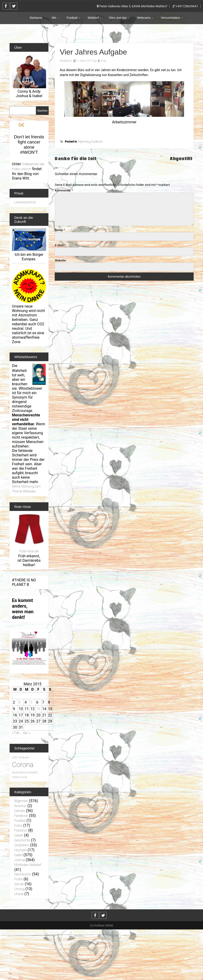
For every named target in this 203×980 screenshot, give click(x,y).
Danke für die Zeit (76, 159)
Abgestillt (182, 159)
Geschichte (22, 840)
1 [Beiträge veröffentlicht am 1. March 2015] (49, 696)
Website (60, 260)
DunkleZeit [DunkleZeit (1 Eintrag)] (32, 773)
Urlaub (19, 894)
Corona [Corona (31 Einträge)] (23, 765)
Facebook (97, 142)
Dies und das (118, 18)
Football (72, 18)
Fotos (18, 826)
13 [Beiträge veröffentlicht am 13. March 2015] (38, 709)
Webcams (144, 18)
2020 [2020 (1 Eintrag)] (15, 758)
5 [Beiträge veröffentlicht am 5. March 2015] (31, 702)
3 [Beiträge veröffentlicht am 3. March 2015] (20, 702)
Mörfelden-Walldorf (28, 865)
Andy (103, 61)
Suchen (42, 111)
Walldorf (93, 18)
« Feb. (16, 733)
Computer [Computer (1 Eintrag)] (24, 758)
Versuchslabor (170, 18)
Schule (19, 884)
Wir (54, 18)
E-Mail (60, 245)
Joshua (20, 860)
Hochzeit (20, 850)
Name (60, 230)
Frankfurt (21, 830)
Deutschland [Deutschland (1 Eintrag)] (19, 773)
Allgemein (83, 142)
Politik (18, 879)
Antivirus (20, 806)
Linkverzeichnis (25, 202)
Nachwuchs (23, 874)
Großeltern (22, 845)
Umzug (19, 889)
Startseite (36, 18)
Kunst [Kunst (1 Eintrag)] (24, 777)
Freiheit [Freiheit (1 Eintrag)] (16, 777)
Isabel (18, 855)
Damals (20, 811)
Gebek (19, 835)
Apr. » (27, 733)
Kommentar (64, 190)
